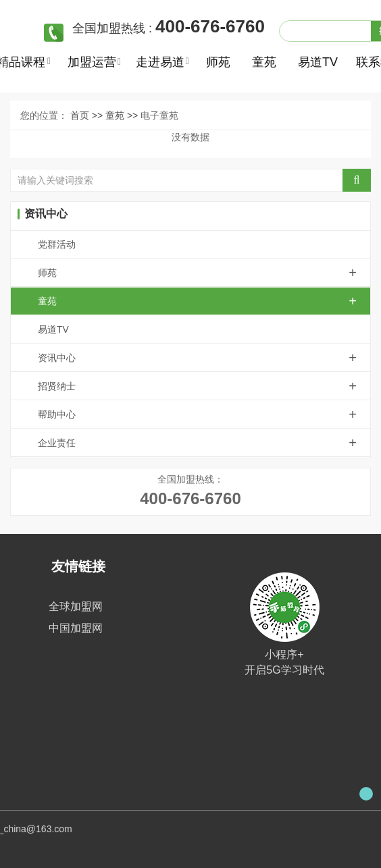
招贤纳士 (204, 386)
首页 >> (88, 115)
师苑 (218, 62)
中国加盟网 (76, 628)
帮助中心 (204, 414)
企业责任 (204, 443)
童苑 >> (123, 115)
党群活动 (57, 244)
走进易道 (160, 62)
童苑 (264, 62)
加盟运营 (92, 62)
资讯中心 (204, 358)
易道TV (316, 62)
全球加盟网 (76, 606)
